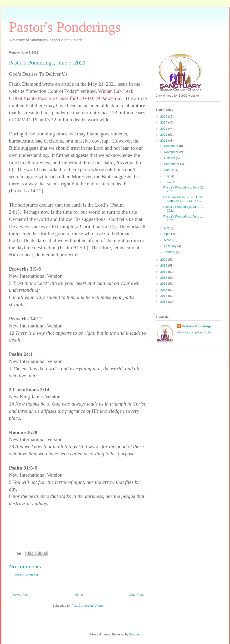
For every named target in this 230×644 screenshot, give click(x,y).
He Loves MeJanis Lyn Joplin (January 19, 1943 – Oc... (183, 199)
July (167, 176)
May (167, 228)
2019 (164, 265)
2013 (164, 302)
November (172, 152)
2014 (164, 296)
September (172, 164)
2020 (164, 260)
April (168, 234)
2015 (164, 290)
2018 (164, 272)
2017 (164, 278)
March (169, 240)
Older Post (136, 595)
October (170, 158)
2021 (164, 141)
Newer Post (21, 595)
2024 (164, 122)
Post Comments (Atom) (88, 606)
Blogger (134, 634)
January (170, 252)
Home (79, 595)
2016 (164, 284)
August (169, 170)
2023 (164, 129)
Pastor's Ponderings (65, 27)
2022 (164, 135)
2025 (164, 116)
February (171, 246)
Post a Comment (27, 575)
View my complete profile (194, 332)
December (172, 146)
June (168, 182)
